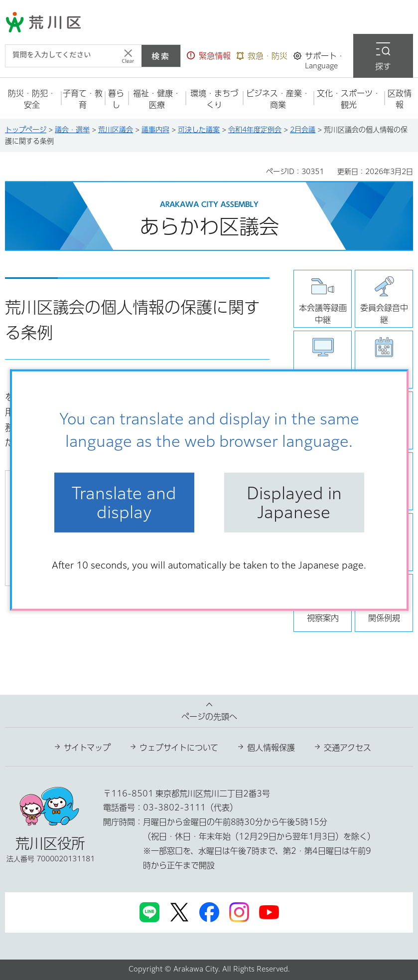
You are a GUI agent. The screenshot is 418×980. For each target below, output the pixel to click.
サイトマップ (87, 748)
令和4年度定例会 (255, 130)
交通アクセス (348, 748)
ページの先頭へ (209, 717)
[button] (209, 56)
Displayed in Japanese (294, 502)
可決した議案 (199, 130)
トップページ (26, 130)
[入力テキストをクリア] (128, 56)
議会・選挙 (72, 130)
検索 (161, 56)
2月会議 (303, 130)
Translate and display (124, 502)
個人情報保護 (271, 748)
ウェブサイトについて (179, 748)
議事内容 (155, 130)
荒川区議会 (116, 130)
